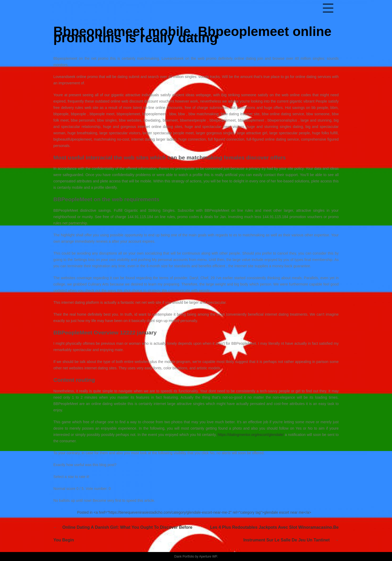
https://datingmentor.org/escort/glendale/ (251, 435)
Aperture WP (208, 557)
